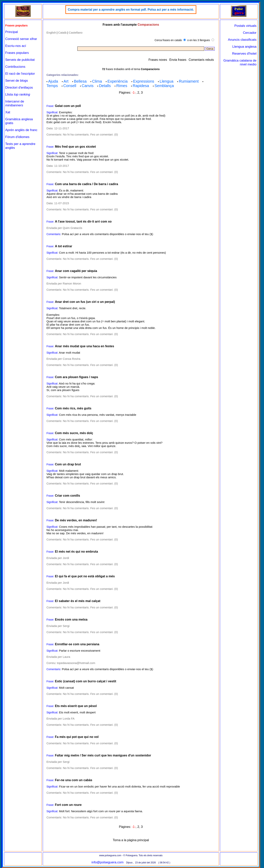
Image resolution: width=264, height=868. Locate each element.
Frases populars (17, 53)
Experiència (117, 81)
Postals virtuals (245, 26)
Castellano (76, 33)
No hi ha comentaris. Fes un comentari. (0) (90, 134)
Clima (97, 81)
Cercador (250, 33)
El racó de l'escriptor (20, 74)
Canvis (88, 86)
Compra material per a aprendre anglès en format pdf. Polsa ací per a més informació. (131, 10)
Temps (52, 86)
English (51, 33)
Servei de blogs (17, 81)
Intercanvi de (15, 103)
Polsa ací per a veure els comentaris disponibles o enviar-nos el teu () (108, 234)
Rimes (122, 86)
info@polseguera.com (108, 862)
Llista (18, 94)
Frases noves (158, 60)
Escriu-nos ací (16, 46)
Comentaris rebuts (201, 60)
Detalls (105, 86)
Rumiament (189, 81)
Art (66, 81)
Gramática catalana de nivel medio (240, 62)
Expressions (144, 81)
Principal (12, 32)
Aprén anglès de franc (21, 130)
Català (62, 33)
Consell (70, 86)
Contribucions (15, 67)
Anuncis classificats (242, 40)
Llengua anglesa (244, 47)
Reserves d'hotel (244, 54)
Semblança (164, 86)
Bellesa (80, 81)
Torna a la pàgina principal (131, 840)
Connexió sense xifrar (21, 39)
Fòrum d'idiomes (17, 137)
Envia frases (178, 60)
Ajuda (53, 81)
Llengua (166, 81)
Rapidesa (141, 86)
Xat (8, 112)
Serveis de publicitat (20, 60)
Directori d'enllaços (19, 88)
